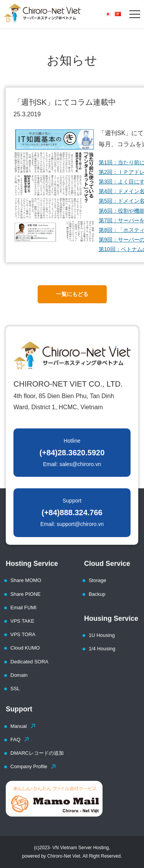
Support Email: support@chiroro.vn (72, 512)
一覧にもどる (72, 294)
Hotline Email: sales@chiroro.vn (72, 452)
